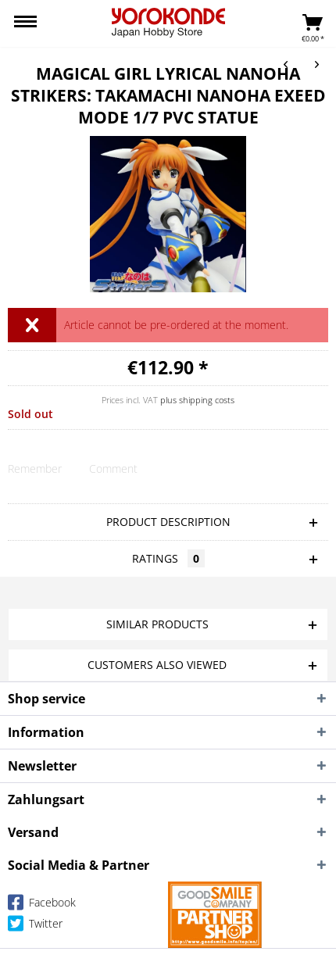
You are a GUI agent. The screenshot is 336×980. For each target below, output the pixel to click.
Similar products (157, 624)
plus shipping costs (197, 400)
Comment (113, 469)
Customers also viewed (157, 665)
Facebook (42, 905)
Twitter (35, 926)
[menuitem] (25, 23)
